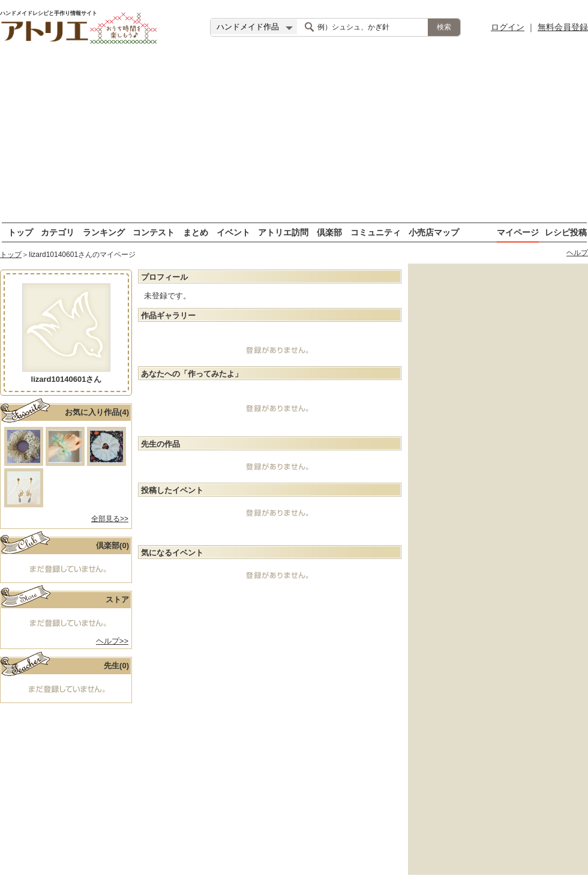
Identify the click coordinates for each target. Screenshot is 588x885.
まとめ (196, 232)
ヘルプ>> (112, 641)
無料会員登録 (563, 27)
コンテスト (154, 232)
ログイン (508, 27)
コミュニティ (376, 232)
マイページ (518, 232)
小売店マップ (434, 232)
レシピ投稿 (566, 232)
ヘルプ (577, 253)
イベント (233, 232)
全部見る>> (110, 519)
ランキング (104, 232)
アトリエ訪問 (283, 232)
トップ (20, 232)
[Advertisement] (294, 138)
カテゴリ (58, 232)
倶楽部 (329, 232)
